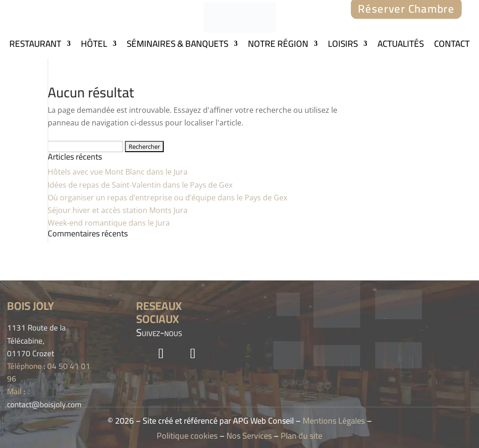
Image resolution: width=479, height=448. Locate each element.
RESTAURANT (35, 45)
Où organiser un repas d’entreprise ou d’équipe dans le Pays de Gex (167, 198)
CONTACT (452, 45)
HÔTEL (94, 45)
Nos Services (249, 436)
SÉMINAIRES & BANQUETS (178, 45)
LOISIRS (343, 45)
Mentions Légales (334, 421)
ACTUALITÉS (401, 45)
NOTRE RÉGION (278, 45)
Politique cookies (187, 436)
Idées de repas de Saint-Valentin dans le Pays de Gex (140, 185)
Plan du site (301, 436)
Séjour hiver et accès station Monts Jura (118, 210)
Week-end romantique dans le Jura (109, 223)
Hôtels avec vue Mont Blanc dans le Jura (118, 172)
